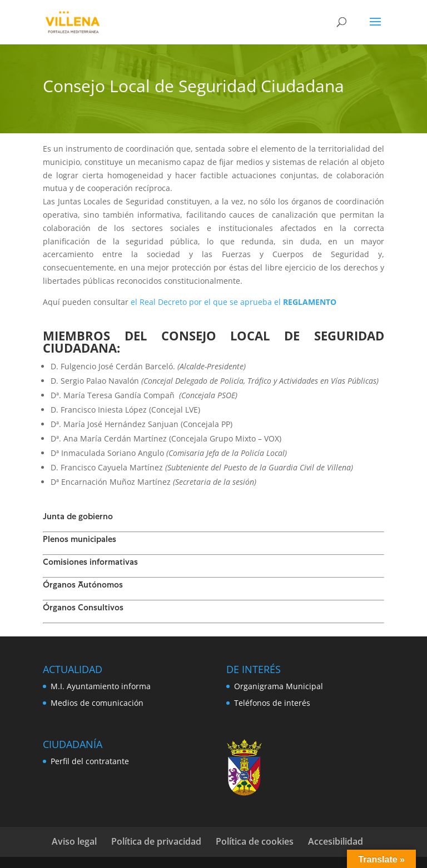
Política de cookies (255, 841)
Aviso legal (74, 841)
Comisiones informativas (90, 563)
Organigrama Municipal (279, 686)
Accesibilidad (336, 841)
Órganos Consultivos (83, 609)
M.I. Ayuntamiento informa (101, 686)
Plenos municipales (80, 540)
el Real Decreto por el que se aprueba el (234, 302)
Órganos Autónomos (83, 586)
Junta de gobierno (78, 518)
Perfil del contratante (90, 761)
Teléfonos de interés (272, 703)
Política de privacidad (156, 841)
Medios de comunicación (97, 703)
